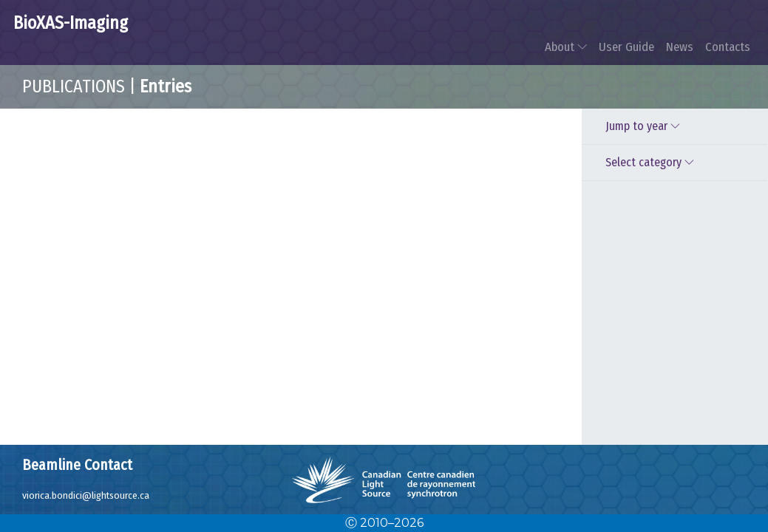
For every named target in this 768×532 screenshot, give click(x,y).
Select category (652, 162)
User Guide (626, 47)
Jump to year (645, 126)
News (680, 47)
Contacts (728, 47)
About (566, 47)
